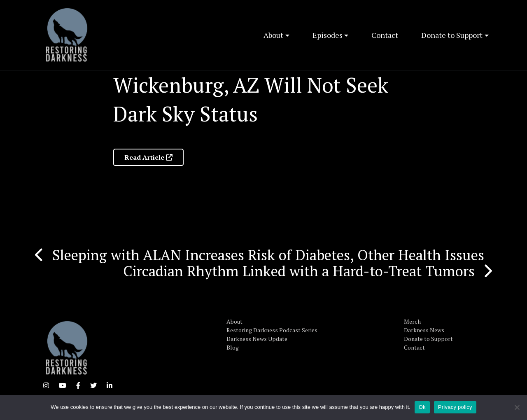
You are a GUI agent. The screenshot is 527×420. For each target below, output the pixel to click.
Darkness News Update (257, 339)
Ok (422, 407)
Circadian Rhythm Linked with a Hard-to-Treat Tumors (299, 271)
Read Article (148, 157)
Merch (412, 321)
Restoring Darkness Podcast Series (272, 330)
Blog (233, 347)
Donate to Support (452, 35)
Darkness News (424, 330)
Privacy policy (455, 407)
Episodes (328, 35)
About (273, 35)
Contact (385, 35)
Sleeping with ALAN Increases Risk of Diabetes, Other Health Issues (268, 255)
